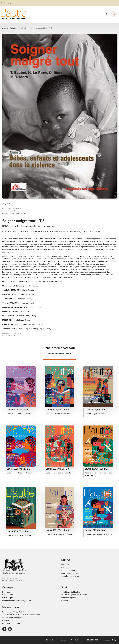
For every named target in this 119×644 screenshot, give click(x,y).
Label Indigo (112, 640)
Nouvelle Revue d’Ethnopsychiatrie (17, 601)
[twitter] (10, 629)
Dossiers (65, 567)
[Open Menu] (106, 14)
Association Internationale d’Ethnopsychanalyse (22, 615)
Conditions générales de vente (74, 595)
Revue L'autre (8, 595)
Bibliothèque (24, 28)
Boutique (14, 28)
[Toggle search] (114, 14)
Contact (65, 601)
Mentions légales (69, 598)
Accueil (5, 28)
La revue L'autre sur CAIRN (13, 612)
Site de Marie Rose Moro (12, 618)
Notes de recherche (70, 573)
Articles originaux (68, 570)
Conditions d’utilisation (71, 592)
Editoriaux (65, 565)
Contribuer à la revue (70, 576)
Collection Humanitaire (18, 214)
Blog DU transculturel (11, 623)
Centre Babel (8, 621)
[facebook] (4, 629)
